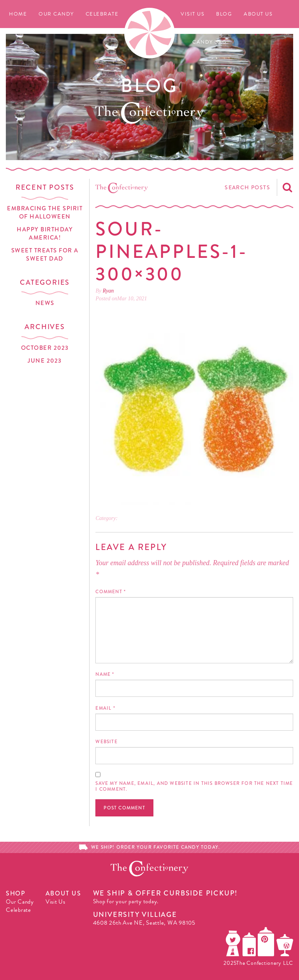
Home (18, 14)
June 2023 (45, 361)
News (45, 303)
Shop (16, 893)
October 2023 (45, 348)
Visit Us (193, 14)
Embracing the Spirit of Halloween (45, 212)
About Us (258, 14)
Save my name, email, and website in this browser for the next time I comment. (194, 786)
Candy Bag (210, 42)
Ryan (108, 291)
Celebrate (102, 14)
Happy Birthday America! (45, 234)
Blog (224, 14)
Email (105, 708)
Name (105, 674)
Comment (111, 592)
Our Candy (56, 14)
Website (106, 742)
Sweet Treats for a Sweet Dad (45, 255)
